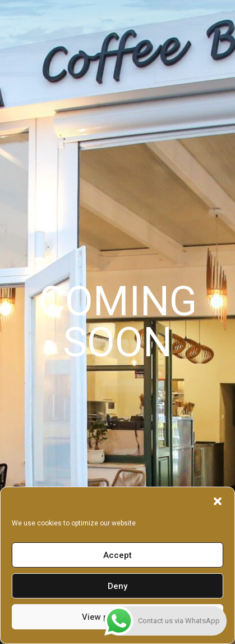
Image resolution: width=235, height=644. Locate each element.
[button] (218, 501)
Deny (117, 586)
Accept (117, 555)
